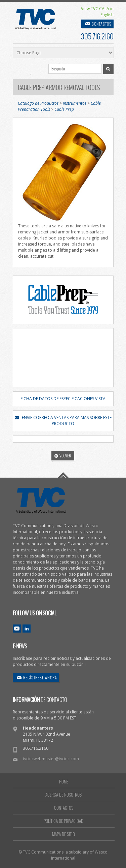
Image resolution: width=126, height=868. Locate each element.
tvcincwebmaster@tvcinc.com (51, 759)
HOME (64, 781)
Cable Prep (64, 109)
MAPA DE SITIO (64, 834)
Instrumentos (75, 103)
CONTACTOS (102, 24)
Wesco (92, 526)
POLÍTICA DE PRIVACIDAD (64, 821)
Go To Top (63, 475)
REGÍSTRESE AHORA (40, 678)
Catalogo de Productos (38, 103)
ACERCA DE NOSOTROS (64, 795)
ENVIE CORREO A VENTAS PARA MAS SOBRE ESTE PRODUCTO (63, 421)
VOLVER (63, 456)
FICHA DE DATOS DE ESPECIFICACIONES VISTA (63, 399)
